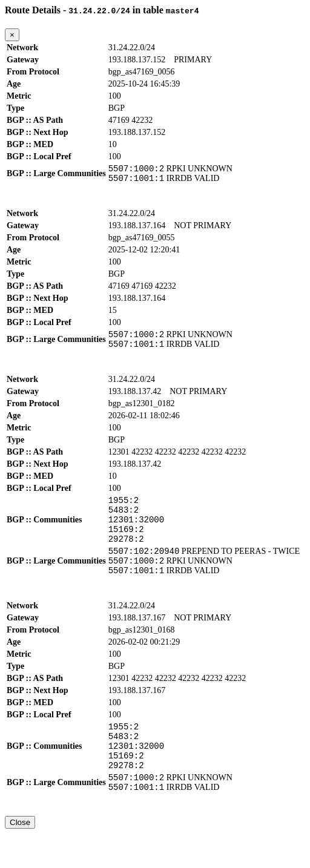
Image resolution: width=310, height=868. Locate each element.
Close (20, 857)
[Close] (12, 35)
